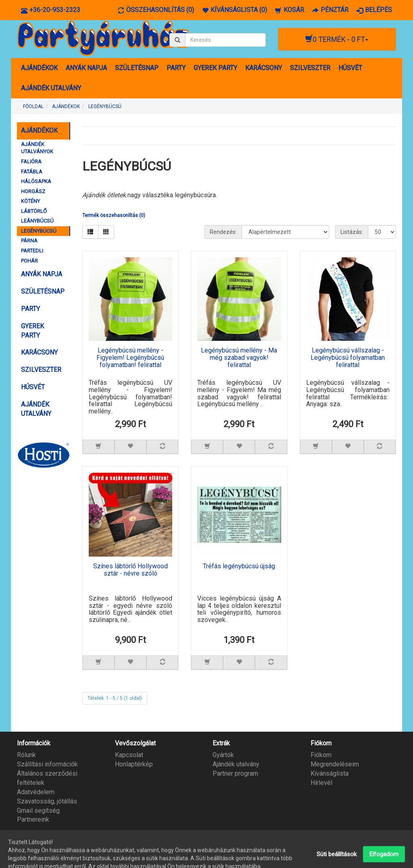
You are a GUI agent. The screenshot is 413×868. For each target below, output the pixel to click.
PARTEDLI (32, 251)
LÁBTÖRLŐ (34, 211)
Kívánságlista (330, 773)
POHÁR (29, 261)
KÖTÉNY (30, 201)
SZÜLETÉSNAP (137, 68)
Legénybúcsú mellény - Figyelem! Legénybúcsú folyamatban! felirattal (130, 358)
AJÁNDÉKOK (39, 68)
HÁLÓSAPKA (36, 181)
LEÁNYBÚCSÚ (37, 221)
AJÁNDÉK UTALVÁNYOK (37, 148)
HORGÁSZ (33, 191)
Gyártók (223, 755)
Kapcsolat (129, 755)
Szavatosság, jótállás (47, 801)
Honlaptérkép (134, 764)
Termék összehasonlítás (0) (114, 215)
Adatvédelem (36, 792)
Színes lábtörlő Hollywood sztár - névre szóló (130, 570)
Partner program (235, 773)
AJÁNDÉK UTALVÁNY (51, 88)
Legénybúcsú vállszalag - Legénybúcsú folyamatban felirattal (348, 358)
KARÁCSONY (264, 68)
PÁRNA (29, 241)
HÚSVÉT (350, 68)
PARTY (176, 68)
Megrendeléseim (335, 764)
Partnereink (33, 819)
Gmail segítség (38, 811)
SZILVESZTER (310, 68)
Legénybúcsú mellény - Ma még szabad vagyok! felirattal (239, 358)
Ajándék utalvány (236, 764)
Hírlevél (321, 783)
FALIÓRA (31, 162)
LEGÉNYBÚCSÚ (105, 106)
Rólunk (26, 755)
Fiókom (321, 755)
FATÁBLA (32, 172)
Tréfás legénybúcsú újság (239, 566)
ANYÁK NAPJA (86, 68)
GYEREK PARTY (215, 68)
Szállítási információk (47, 764)
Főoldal (33, 106)
